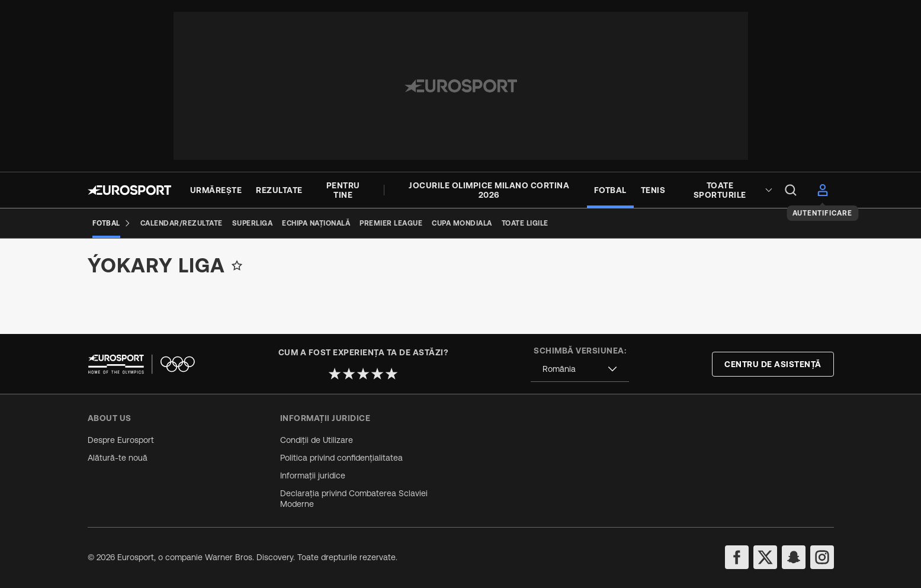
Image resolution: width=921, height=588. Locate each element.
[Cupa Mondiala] (462, 223)
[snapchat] (794, 557)
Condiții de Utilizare (317, 440)
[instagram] (822, 557)
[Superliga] (253, 223)
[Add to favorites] (237, 275)
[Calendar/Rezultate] (182, 223)
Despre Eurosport (121, 440)
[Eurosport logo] (129, 190)
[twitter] (765, 557)
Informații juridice (313, 475)
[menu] (791, 190)
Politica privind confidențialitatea (341, 458)
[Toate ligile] (525, 223)
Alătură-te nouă (118, 458)
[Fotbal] (112, 223)
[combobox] (580, 369)
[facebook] (737, 557)
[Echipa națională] (316, 223)
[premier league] (391, 223)
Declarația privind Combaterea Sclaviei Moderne (354, 499)
